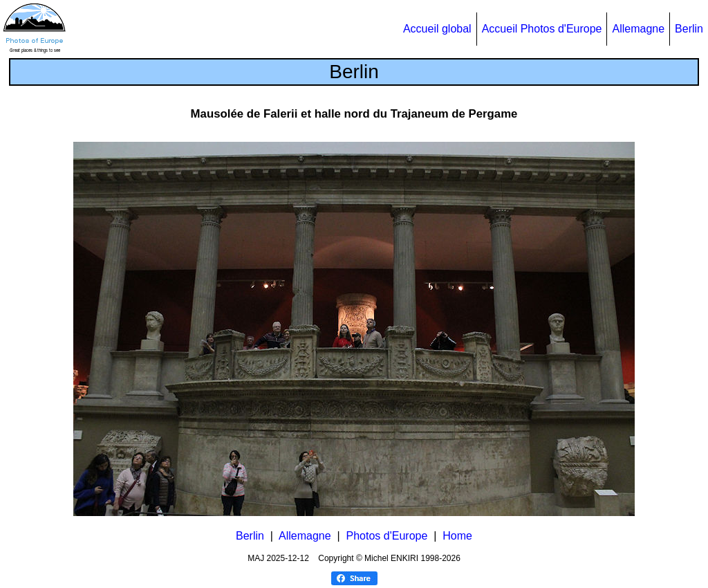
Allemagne (638, 29)
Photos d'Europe (387, 536)
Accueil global (437, 29)
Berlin (689, 29)
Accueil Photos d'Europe (542, 29)
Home (457, 536)
